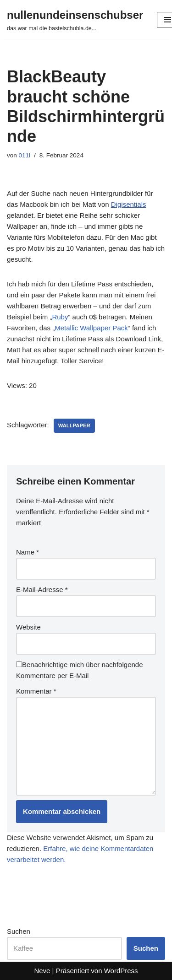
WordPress (121, 971)
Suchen (19, 931)
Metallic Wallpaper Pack (91, 328)
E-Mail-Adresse (42, 590)
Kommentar (36, 691)
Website (28, 627)
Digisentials (129, 204)
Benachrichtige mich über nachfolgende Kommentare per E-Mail (80, 670)
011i (25, 155)
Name (28, 552)
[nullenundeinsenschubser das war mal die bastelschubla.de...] (75, 20)
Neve (42, 971)
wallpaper (74, 425)
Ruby (60, 317)
